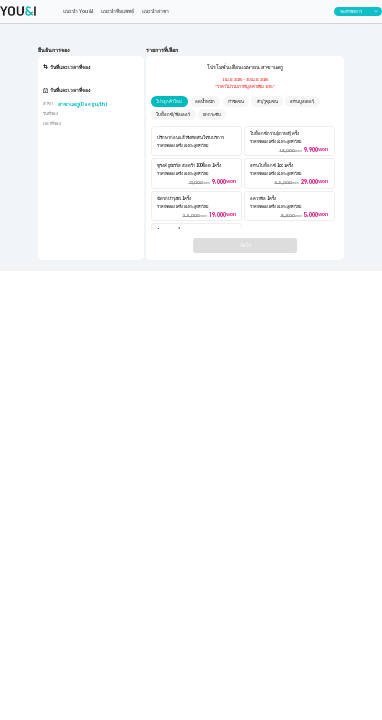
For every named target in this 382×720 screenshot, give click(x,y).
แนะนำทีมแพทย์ (117, 10)
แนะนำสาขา (155, 10)
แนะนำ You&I (78, 10)
